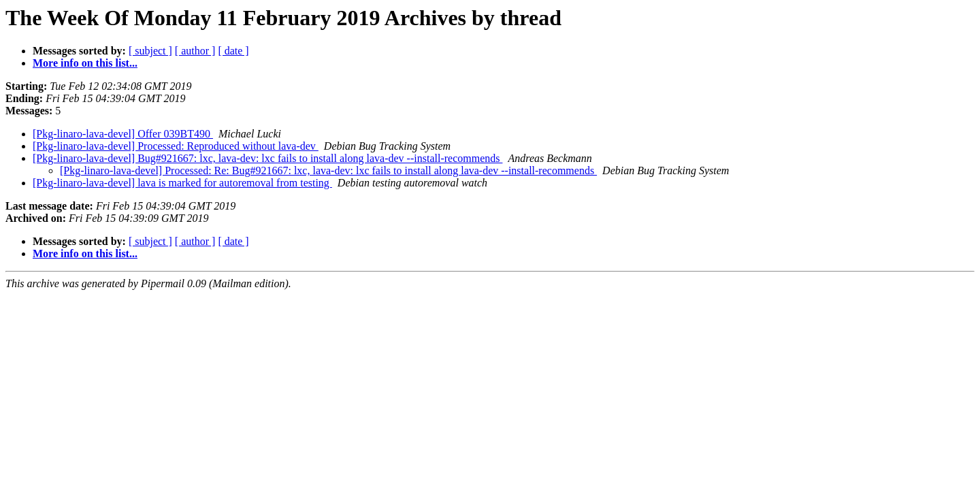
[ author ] (195, 51)
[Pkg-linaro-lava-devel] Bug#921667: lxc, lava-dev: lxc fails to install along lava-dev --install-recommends (267, 158)
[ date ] (233, 51)
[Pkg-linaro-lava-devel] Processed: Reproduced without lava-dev (176, 146)
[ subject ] (150, 51)
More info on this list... (85, 63)
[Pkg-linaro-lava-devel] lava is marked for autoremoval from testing (182, 183)
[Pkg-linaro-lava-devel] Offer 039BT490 (123, 134)
